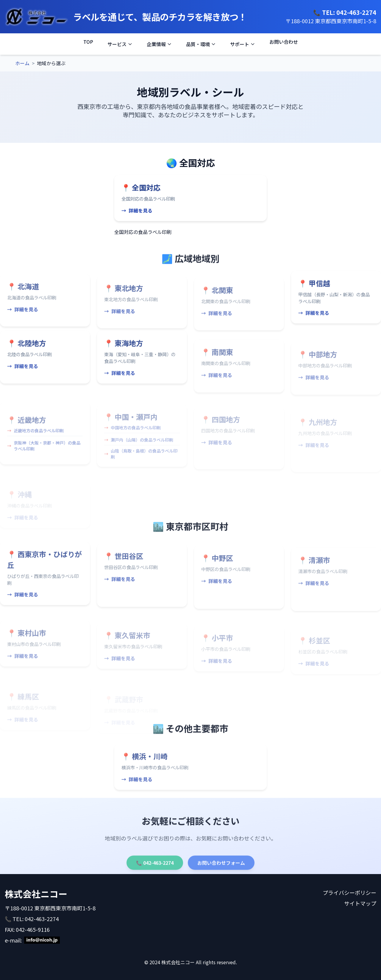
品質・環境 (201, 44)
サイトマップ (360, 903)
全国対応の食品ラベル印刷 (143, 232)
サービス (120, 44)
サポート (243, 44)
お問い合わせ (284, 42)
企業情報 (159, 44)
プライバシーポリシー (349, 893)
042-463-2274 (356, 12)
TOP (88, 42)
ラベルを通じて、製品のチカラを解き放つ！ (160, 17)
